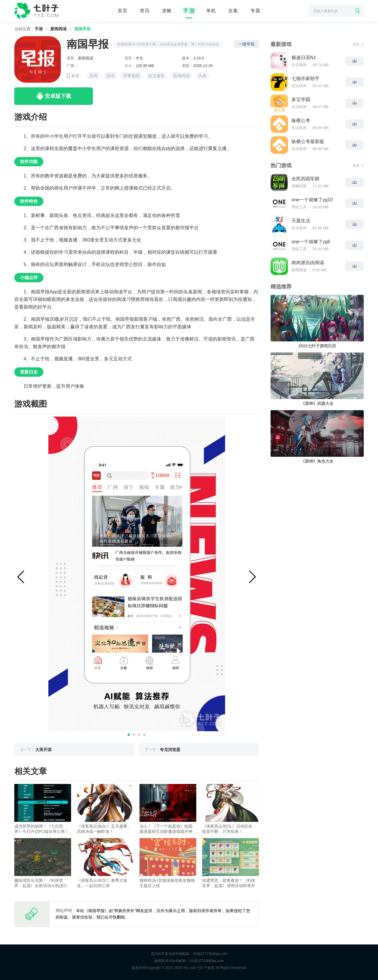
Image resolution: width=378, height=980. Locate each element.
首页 (123, 11)
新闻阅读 (59, 29)
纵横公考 (301, 120)
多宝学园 (301, 99)
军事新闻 (131, 76)
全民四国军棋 (305, 179)
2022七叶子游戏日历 (317, 346)
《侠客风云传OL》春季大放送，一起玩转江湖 (102, 883)
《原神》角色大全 (317, 461)
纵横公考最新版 (308, 141)
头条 (202, 76)
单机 (211, 11)
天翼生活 (301, 221)
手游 (189, 11)
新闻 (93, 76)
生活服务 (156, 76)
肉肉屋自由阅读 (308, 263)
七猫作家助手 (305, 79)
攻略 (167, 11)
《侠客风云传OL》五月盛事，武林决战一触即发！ (104, 829)
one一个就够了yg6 (311, 242)
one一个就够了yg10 (312, 200)
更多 (358, 44)
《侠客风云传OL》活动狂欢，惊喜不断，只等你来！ (229, 829)
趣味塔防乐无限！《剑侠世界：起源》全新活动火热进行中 (41, 883)
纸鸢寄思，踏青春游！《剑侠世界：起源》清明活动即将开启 (229, 883)
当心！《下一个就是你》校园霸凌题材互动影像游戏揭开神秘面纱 (166, 829)
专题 (255, 11)
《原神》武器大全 (317, 403)
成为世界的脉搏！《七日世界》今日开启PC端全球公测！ (41, 829)
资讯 (145, 11)
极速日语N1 (304, 58)
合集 (233, 11)
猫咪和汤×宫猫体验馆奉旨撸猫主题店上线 (167, 883)
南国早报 (82, 29)
